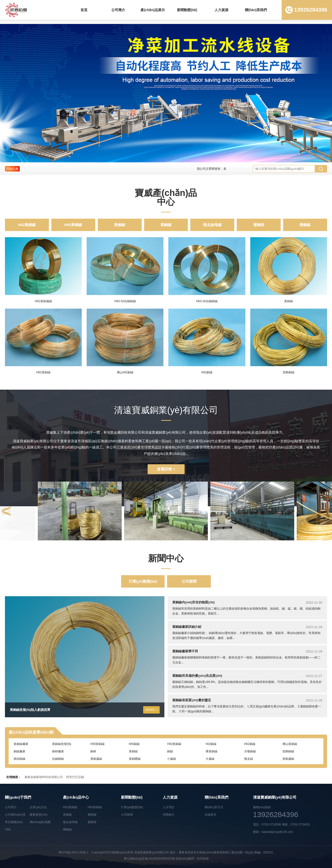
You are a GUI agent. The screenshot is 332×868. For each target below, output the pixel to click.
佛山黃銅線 (290, 744)
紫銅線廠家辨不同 (185, 651)
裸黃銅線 (212, 751)
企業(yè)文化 (38, 807)
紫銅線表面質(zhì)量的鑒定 (192, 700)
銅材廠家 (58, 751)
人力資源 (221, 10)
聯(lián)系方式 (214, 807)
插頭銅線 (20, 759)
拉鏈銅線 (58, 759)
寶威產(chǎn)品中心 (166, 197)
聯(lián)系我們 (256, 10)
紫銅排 (259, 225)
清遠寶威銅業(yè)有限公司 (151, 852)
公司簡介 (118, 10)
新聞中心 (166, 558)
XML (8, 829)
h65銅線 (134, 744)
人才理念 (169, 807)
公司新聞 (189, 581)
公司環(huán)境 (15, 815)
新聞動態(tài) (187, 10)
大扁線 (210, 759)
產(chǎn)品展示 (153, 10)
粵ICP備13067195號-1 (74, 852)
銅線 (170, 751)
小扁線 (172, 759)
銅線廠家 (20, 751)
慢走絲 (249, 759)
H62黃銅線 (27, 225)
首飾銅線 (288, 751)
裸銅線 (305, 225)
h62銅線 (211, 744)
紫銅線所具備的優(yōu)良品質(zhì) (197, 676)
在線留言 (211, 815)
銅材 (93, 751)
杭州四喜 (203, 859)
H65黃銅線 (73, 225)
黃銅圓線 (135, 759)
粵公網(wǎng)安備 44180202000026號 (149, 859)
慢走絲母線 (212, 225)
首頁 (84, 10)
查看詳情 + (166, 469)
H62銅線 (250, 744)
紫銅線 (166, 225)
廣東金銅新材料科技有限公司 (44, 777)
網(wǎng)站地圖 (40, 822)
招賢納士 (169, 815)
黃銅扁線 (96, 759)
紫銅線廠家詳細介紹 (187, 627)
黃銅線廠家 (21, 744)
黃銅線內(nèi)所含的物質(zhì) (193, 602)
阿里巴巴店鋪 (75, 777)
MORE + (151, 710)
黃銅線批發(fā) (62, 744)
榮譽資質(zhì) (39, 815)
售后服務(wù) (14, 822)
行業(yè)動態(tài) (143, 581)
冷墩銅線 (250, 751)
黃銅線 (120, 225)
